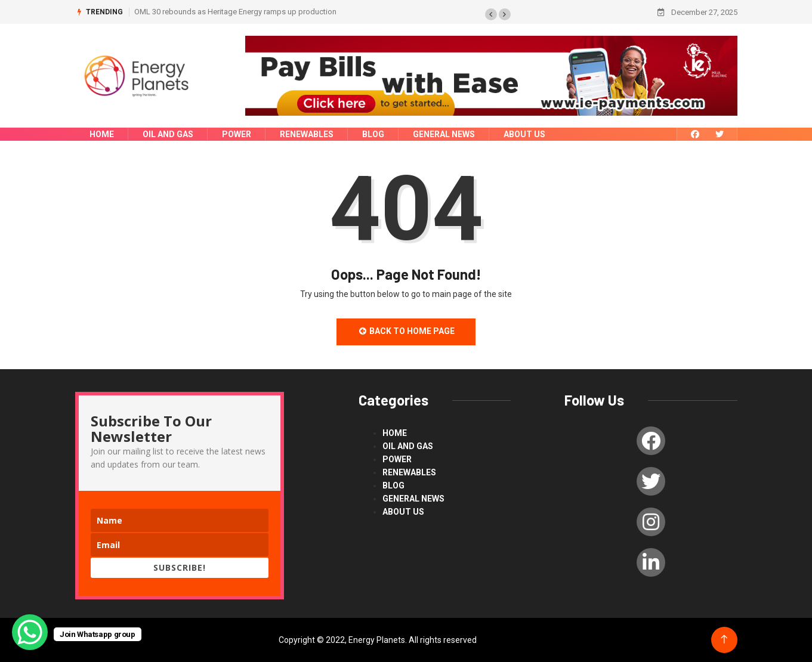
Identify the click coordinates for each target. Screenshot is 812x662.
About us (524, 134)
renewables (307, 134)
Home (102, 134)
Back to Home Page (406, 331)
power (237, 134)
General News (444, 134)
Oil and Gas (168, 134)
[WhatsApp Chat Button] (30, 632)
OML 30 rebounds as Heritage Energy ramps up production (235, 12)
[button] (491, 14)
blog (373, 134)
